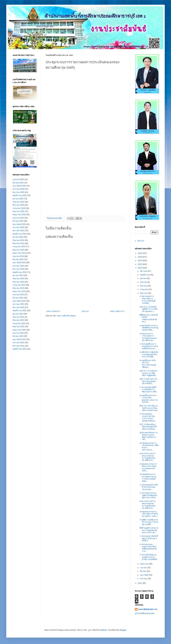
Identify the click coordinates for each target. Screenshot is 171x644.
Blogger (123, 630)
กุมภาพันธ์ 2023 (19, 301)
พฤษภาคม (145, 564)
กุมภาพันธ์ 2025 (19, 224)
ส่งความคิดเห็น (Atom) (66, 316)
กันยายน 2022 (18, 317)
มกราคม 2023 (18, 304)
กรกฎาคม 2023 (19, 285)
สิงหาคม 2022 (18, 320)
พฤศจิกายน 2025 (20, 195)
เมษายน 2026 (18, 179)
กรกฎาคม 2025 (19, 208)
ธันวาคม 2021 (18, 346)
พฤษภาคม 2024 (19, 253)
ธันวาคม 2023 (18, 269)
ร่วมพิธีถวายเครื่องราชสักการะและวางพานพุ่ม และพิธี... (149, 522)
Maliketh (104, 630)
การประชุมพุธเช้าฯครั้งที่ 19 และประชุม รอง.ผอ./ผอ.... (149, 487)
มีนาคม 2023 (18, 298)
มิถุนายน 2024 (18, 250)
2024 (140, 261)
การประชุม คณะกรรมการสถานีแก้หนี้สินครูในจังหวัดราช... (148, 548)
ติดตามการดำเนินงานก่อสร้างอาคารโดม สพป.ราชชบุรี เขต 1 (149, 408)
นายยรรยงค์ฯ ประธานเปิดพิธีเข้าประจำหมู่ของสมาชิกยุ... (149, 328)
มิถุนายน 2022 (18, 327)
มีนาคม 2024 (18, 259)
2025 (140, 257)
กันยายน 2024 (18, 240)
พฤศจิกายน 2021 (20, 349)
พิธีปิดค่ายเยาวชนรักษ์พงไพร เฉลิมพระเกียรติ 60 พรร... (149, 318)
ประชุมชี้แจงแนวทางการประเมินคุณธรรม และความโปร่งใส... (149, 399)
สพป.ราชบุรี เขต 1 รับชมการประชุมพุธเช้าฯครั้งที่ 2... (148, 381)
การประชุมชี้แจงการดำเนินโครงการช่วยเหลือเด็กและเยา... (149, 346)
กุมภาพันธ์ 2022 (19, 339)
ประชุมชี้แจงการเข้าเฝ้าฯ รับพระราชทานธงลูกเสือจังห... (148, 364)
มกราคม (144, 579)
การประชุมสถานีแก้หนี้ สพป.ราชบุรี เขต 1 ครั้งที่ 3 (149, 538)
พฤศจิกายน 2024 (20, 234)
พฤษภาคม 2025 (19, 215)
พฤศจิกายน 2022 (20, 311)
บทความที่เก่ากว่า (117, 311)
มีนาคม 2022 (18, 336)
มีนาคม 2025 (18, 221)
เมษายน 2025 (18, 218)
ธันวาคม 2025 (18, 192)
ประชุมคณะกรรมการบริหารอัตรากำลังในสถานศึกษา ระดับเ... (149, 514)
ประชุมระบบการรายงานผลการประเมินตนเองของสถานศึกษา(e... (148, 337)
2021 (140, 583)
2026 (140, 253)
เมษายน (144, 568)
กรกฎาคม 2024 (19, 247)
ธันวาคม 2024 (18, 231)
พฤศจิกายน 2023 (20, 272)
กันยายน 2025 (18, 202)
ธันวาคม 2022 (18, 307)
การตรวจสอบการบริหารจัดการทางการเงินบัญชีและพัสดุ (147, 300)
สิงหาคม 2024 (18, 243)
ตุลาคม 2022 (18, 314)
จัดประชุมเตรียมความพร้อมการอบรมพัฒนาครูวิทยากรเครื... (149, 436)
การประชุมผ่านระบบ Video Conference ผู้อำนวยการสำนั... (148, 495)
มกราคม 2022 (18, 343)
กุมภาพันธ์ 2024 (19, 263)
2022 (140, 268)
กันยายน (144, 282)
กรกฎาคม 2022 (19, 323)
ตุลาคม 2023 (18, 275)
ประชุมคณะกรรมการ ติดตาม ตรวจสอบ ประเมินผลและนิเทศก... (148, 467)
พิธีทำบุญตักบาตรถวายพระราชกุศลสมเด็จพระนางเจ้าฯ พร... (149, 530)
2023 (140, 264)
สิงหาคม (144, 286)
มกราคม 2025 (18, 227)
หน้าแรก (85, 311)
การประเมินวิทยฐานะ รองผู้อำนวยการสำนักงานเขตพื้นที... (149, 557)
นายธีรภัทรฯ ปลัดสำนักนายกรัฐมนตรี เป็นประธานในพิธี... (149, 354)
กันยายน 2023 (18, 279)
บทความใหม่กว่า (53, 311)
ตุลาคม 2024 (18, 237)
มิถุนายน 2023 (18, 288)
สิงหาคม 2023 (18, 282)
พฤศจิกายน (145, 275)
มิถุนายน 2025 (18, 211)
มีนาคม (143, 571)
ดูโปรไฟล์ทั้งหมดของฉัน (145, 613)
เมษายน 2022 (18, 333)
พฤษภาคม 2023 (19, 291)
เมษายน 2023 (18, 295)
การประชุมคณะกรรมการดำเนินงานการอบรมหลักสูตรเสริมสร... (148, 417)
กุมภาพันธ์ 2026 (19, 186)
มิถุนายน (144, 293)
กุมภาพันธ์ (144, 575)
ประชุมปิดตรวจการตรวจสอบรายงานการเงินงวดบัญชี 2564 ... (148, 478)
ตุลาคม (143, 278)
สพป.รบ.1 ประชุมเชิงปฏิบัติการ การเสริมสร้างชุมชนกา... (149, 309)
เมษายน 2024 (18, 256)
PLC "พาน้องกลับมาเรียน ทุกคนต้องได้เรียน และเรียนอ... (148, 427)
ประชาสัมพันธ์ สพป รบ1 (148, 609)
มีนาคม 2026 (18, 183)
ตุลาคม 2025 (18, 199)
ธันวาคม (144, 271)
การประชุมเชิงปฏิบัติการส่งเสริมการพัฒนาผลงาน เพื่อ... (149, 390)
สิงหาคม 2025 (18, 205)
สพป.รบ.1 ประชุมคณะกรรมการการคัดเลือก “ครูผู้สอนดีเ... (149, 373)
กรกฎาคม (144, 289)
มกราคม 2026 (18, 189)
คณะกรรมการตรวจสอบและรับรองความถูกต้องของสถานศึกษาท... (148, 457)
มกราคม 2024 (18, 266)
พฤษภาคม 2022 (19, 330)
